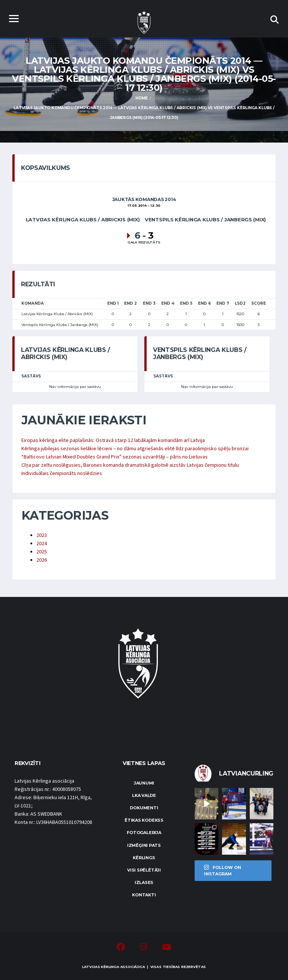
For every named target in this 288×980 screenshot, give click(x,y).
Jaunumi (144, 783)
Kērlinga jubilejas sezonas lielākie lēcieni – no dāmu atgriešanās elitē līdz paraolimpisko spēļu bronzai (135, 449)
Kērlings (144, 858)
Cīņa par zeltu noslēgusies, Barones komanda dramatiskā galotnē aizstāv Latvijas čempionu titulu (130, 465)
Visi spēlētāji (144, 870)
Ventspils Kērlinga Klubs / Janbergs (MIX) (205, 219)
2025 (42, 552)
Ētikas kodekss (144, 820)
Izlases (144, 882)
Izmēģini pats (144, 845)
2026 (42, 560)
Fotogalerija (144, 833)
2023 (42, 535)
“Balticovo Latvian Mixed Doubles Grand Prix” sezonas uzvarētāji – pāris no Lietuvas (115, 457)
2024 (42, 544)
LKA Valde (144, 795)
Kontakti (144, 895)
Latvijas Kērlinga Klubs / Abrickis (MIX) (83, 219)
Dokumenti (144, 808)
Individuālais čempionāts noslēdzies (62, 473)
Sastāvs (31, 376)
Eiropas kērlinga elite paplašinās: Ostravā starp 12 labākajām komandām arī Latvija (113, 440)
